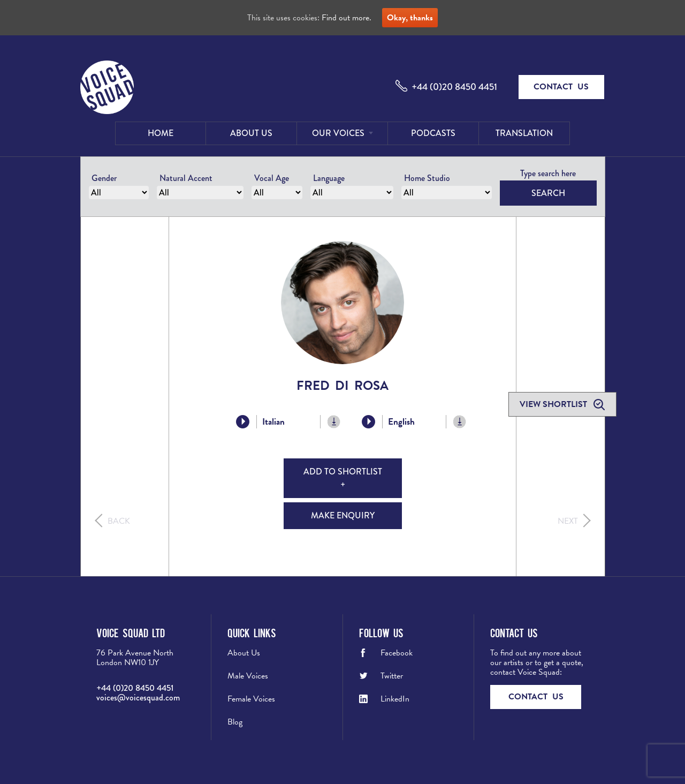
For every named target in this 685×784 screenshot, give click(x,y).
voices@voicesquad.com (138, 698)
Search (548, 193)
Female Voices (251, 699)
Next (568, 521)
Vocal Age (272, 178)
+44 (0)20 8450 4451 (454, 87)
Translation (524, 133)
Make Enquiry (343, 515)
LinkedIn (395, 699)
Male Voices (248, 676)
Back (119, 521)
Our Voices (338, 133)
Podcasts (433, 133)
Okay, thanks (410, 18)
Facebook (397, 653)
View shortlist (554, 404)
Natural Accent (186, 178)
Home (161, 133)
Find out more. (347, 18)
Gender (104, 178)
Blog (235, 722)
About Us (251, 133)
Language (329, 178)
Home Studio (427, 178)
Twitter (392, 676)
